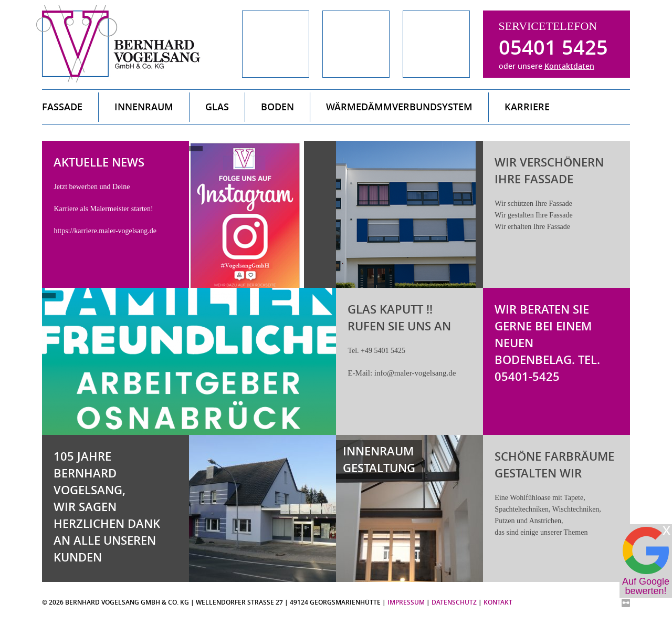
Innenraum (144, 107)
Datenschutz (454, 602)
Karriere (527, 107)
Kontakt (498, 602)
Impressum (406, 602)
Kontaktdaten (569, 66)
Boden (277, 107)
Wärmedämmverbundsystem (399, 107)
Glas (217, 107)
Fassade (62, 107)
